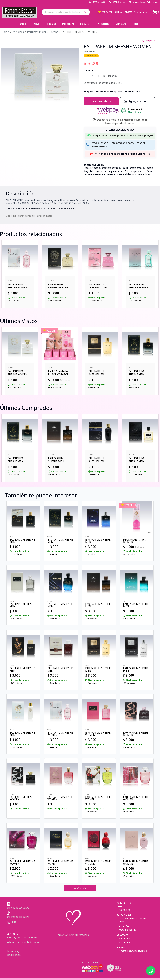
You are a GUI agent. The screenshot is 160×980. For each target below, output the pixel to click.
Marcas (129, 12)
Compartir (148, 41)
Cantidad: (89, 71)
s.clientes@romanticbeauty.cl (23, 942)
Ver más (80, 888)
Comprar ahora (101, 101)
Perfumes (52, 24)
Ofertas (119, 12)
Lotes (137, 24)
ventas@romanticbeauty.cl (22, 938)
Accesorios (105, 24)
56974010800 (99, 2)
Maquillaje (87, 24)
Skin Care (122, 24)
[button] (87, 12)
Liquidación (105, 12)
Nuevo (37, 24)
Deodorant (69, 24)
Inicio (24, 24)
